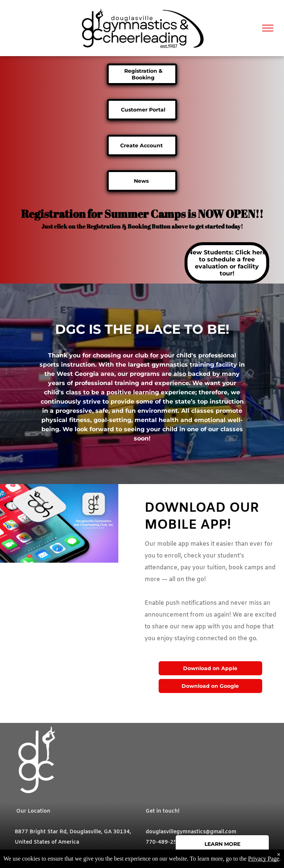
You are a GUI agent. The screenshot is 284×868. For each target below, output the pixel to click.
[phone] (198, 859)
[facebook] (151, 859)
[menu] (268, 28)
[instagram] (167, 859)
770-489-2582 (165, 842)
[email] (182, 859)
